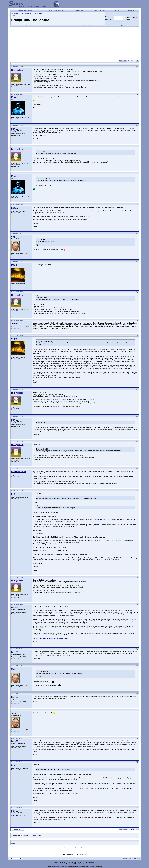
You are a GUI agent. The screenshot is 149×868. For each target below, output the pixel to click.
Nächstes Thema (80, 848)
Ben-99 (15, 129)
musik (13, 844)
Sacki (14, 237)
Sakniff (117, 10)
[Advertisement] (74, 43)
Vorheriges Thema (69, 848)
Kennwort (108, 19)
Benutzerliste (88, 26)
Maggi (14, 265)
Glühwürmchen (19, 472)
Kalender (124, 26)
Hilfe (58, 26)
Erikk (14, 97)
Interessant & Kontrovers (25, 13)
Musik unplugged (39, 13)
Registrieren (30, 26)
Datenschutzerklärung (25, 10)
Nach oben (137, 858)
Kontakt (126, 858)
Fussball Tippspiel (99, 10)
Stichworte (79, 10)
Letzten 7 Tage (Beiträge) (55, 10)
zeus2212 (16, 323)
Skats (15, 13)
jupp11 (15, 208)
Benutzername (110, 17)
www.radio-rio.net (101, 520)
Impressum (131, 10)
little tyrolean (17, 70)
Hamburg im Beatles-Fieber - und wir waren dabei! (51, 638)
